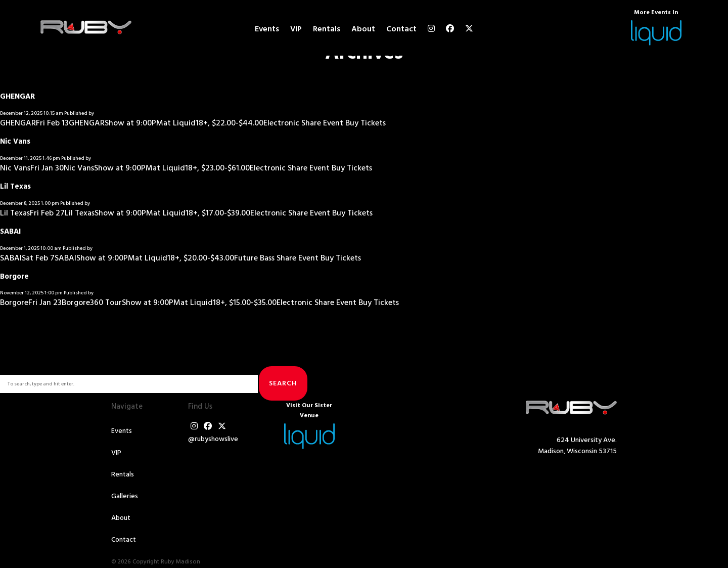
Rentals (327, 29)
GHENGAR (17, 97)
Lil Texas (15, 187)
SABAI (10, 232)
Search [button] (283, 384)
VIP (296, 29)
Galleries (125, 496)
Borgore (14, 277)
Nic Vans (15, 142)
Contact (401, 29)
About (363, 29)
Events (267, 29)
